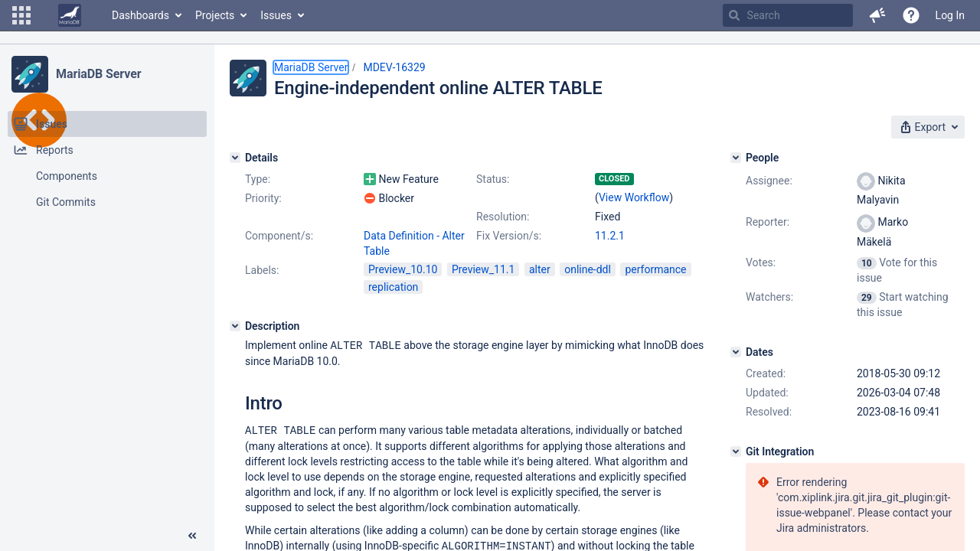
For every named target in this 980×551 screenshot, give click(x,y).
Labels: (262, 270)
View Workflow (634, 197)
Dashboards (140, 15)
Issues (276, 15)
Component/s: (279, 236)
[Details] (235, 158)
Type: (258, 179)
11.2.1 (610, 236)
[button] (21, 15)
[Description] (235, 326)
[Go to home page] (70, 15)
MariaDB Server (98, 74)
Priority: (263, 198)
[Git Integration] (736, 452)
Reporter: (768, 222)
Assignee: (769, 181)
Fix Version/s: (509, 236)
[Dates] (736, 352)
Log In (950, 15)
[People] (736, 158)
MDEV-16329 (394, 67)
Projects (215, 15)
